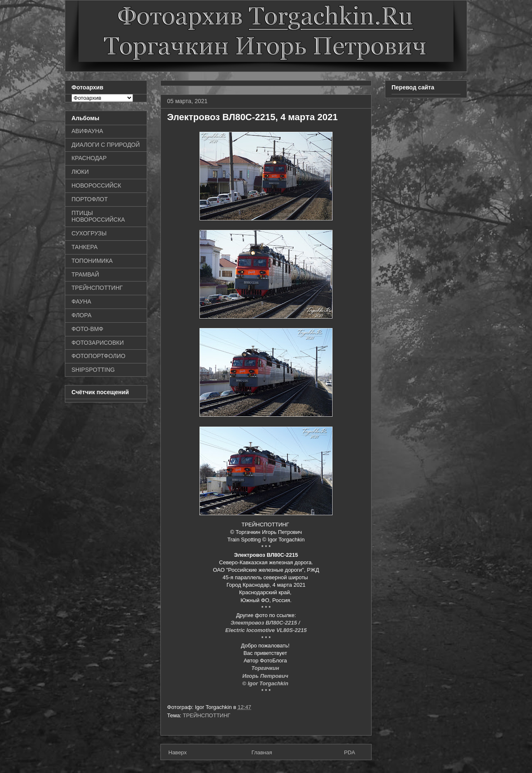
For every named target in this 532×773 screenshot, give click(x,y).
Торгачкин (266, 668)
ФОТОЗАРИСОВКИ (98, 343)
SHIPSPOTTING (93, 370)
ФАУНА (81, 301)
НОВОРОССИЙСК (96, 185)
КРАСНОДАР (89, 158)
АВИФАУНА (87, 131)
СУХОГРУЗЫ (89, 233)
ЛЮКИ (80, 172)
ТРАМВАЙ (85, 274)
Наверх (177, 752)
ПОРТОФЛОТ (90, 199)
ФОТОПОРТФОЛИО (99, 356)
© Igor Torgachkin (266, 683)
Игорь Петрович (266, 676)
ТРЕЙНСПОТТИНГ (207, 715)
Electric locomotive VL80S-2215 (266, 630)
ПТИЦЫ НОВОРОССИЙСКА (98, 216)
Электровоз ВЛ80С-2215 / (266, 623)
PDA (350, 752)
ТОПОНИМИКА (92, 261)
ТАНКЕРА (85, 247)
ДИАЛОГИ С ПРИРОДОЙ (106, 145)
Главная (262, 752)
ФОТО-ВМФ (87, 329)
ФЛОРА (81, 315)
